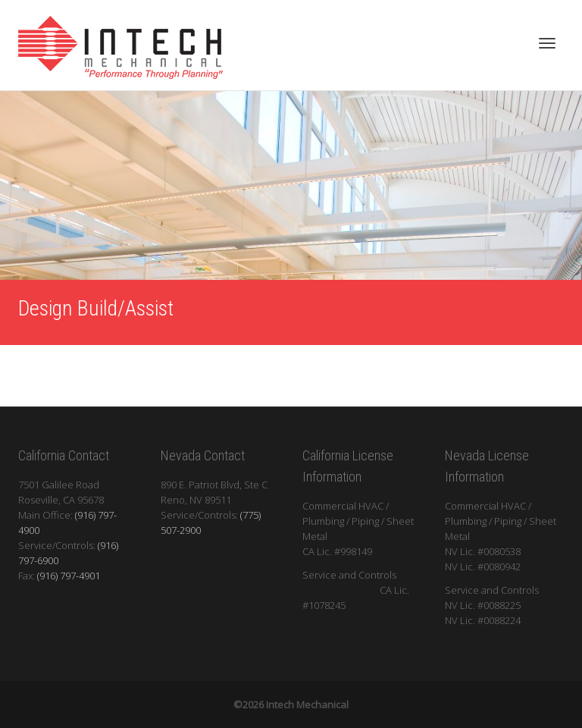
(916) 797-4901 (69, 576)
